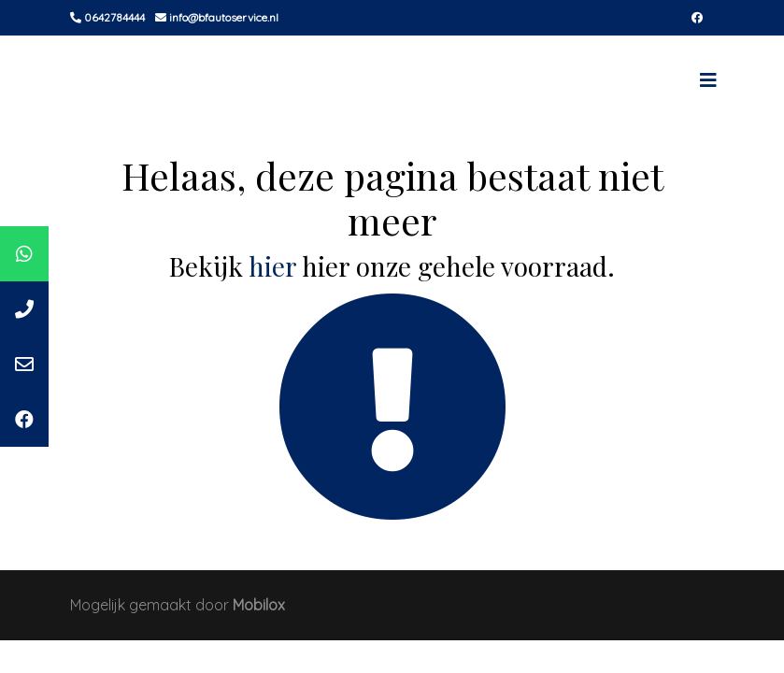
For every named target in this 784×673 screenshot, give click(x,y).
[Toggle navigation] (708, 80)
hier (272, 266)
